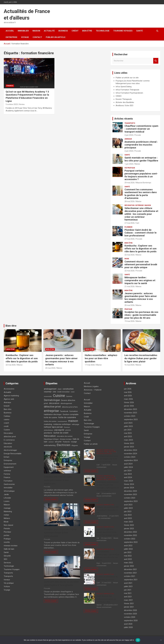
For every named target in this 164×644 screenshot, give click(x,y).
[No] (161, 640)
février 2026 (129, 402)
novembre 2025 (130, 413)
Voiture (7, 586)
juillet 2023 (128, 508)
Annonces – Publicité (93, 390)
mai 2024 (128, 474)
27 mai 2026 (129, 223)
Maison (36, 31)
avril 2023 (128, 518)
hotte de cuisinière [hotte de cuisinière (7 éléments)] (67, 417)
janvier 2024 (129, 488)
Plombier (128, 227)
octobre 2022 (130, 539)
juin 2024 (128, 471)
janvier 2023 (129, 529)
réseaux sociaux (11, 546)
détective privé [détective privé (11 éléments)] (52, 407)
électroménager (10, 450)
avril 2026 (128, 396)
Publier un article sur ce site (127, 78)
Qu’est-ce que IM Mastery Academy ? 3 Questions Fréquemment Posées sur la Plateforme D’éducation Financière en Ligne (27, 96)
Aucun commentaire (104, 496)
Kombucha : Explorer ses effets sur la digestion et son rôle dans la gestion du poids (141, 249)
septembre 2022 (131, 542)
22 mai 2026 (129, 255)
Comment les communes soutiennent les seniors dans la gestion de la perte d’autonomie (141, 194)
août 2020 (128, 624)
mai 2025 (128, 433)
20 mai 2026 (129, 305)
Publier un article (56, 37)
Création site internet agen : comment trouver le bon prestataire (58, 480)
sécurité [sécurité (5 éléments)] (58, 442)
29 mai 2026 (129, 183)
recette (7, 542)
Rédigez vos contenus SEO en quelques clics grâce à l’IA (108, 510)
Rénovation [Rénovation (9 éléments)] (50, 436)
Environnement (10, 464)
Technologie (103, 31)
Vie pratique (130, 168)
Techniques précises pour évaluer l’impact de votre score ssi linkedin (107, 459)
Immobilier (23, 31)
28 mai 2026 (129, 201)
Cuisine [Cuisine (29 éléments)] (59, 396)
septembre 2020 (131, 621)
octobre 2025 (130, 416)
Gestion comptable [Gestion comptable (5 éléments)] (71, 415)
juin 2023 (128, 511)
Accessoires (9, 389)
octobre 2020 (130, 617)
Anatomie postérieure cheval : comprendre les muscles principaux (141, 145)
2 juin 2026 (129, 135)
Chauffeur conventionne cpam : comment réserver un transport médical (141, 129)
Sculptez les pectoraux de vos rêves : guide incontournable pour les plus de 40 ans (141, 315)
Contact (37, 37)
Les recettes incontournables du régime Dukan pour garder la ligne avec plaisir (141, 358)
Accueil (10, 31)
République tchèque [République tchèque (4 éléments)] (51, 439)
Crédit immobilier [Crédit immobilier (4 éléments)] (63, 392)
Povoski (138, 135)
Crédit (75, 31)
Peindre (7, 529)
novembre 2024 (130, 454)
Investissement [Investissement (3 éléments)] (62, 421)
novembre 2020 (130, 614)
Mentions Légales (91, 386)
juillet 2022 (128, 549)
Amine (22, 104)
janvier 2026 (129, 406)
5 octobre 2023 (12, 104)
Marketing (8, 511)
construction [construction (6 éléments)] (68, 389)
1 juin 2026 (129, 164)
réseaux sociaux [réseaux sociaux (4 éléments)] (66, 439)
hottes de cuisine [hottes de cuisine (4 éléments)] (50, 421)
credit (6, 426)
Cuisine (7, 430)
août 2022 (128, 546)
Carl (137, 223)
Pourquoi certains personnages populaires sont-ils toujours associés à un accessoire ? (141, 175)
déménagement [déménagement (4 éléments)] (66, 403)
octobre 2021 (130, 576)
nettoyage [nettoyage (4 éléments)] (75, 424)
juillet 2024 (128, 467)
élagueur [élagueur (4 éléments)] (75, 445)
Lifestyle (7, 498)
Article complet (51, 499)
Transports (130, 123)
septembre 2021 (131, 580)
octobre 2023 (130, 498)
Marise (137, 164)
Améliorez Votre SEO (124, 106)
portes (7, 535)
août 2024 (128, 464)
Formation (8, 481)
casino (7, 419)
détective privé (10, 437)
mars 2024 (128, 481)
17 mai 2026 (90, 365)
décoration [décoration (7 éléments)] (54, 403)
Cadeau (7, 416)
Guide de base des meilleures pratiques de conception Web (106, 599)
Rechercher (156, 61)
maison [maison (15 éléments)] (73, 421)
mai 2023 (128, 515)
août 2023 (128, 505)
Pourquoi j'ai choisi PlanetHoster (129, 81)
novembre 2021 (130, 573)
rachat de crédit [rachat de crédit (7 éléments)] (61, 433)
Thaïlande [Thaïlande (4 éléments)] (66, 442)
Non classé (8, 525)
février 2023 (129, 525)
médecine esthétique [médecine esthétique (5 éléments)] (62, 424)
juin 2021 (128, 590)
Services (7, 563)
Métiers (7, 518)
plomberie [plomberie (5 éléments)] (48, 433)
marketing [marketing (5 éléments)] (48, 424)
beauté (7, 406)
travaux (7, 580)
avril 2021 (128, 597)
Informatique (9, 491)
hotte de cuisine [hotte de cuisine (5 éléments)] (51, 418)
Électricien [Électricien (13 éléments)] (64, 445)
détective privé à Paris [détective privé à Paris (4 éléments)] (70, 407)
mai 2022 (128, 556)
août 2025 (128, 423)
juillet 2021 (128, 586)
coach (6, 423)
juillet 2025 (128, 426)
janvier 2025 (129, 447)
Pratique (128, 309)
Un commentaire (104, 518)
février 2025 (129, 443)
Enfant (7, 457)
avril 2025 (128, 437)
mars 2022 (128, 563)
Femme (7, 474)
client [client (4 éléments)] (60, 389)
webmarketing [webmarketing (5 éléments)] (50, 445)
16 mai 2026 (129, 365)
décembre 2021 (130, 569)
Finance (10, 86)
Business (63, 31)
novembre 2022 (130, 535)
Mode (127, 259)
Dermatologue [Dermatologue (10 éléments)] (52, 400)
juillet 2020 (128, 627)
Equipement (9, 467)
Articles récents (124, 119)
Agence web (9, 399)
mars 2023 (128, 522)
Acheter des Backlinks (125, 102)
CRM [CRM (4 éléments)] (54, 392)
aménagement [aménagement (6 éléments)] (50, 389)
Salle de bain (9, 549)
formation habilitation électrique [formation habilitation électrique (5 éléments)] (61, 413)
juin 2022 (128, 552)
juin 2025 (128, 430)
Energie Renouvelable (13, 454)
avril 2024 (128, 477)
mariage (7, 508)
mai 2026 (128, 392)
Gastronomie (9, 484)
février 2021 (129, 603)
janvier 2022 (129, 566)
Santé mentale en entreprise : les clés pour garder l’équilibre (141, 159)
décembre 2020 (130, 610)
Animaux (128, 139)
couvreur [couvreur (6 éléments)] (48, 392)
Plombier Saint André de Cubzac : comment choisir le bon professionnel (141, 233)
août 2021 (128, 583)
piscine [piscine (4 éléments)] (68, 430)
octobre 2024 (130, 457)
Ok (138, 640)
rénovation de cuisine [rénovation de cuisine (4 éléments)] (65, 436)
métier (6, 515)
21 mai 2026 (129, 286)
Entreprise (12, 37)
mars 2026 (128, 399)
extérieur (140, 205)
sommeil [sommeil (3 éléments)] (51, 442)
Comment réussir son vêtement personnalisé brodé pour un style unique (141, 264)
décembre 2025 (130, 409)
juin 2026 (128, 389)
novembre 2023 (130, 494)
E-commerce (9, 440)
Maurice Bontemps (143, 183)
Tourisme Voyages (123, 31)
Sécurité (7, 556)
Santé (140, 31)
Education (8, 443)
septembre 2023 (131, 501)
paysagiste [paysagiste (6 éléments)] (59, 430)
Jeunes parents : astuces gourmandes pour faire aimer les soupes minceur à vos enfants (141, 298)
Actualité (49, 31)
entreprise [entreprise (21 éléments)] (51, 411)
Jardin (6, 494)
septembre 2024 (131, 460)
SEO (6, 559)
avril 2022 (128, 559)
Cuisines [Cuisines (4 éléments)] (69, 396)
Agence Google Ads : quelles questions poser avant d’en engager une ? (107, 532)
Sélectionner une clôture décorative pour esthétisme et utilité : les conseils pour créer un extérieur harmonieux (141, 214)
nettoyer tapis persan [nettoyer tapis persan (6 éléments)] (53, 427)
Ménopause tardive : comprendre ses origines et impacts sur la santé (140, 280)
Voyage (25, 37)
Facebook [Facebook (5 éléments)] (64, 411)
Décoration (130, 205)
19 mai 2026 (129, 321)
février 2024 (129, 484)
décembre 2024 (130, 450)
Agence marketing (11, 396)
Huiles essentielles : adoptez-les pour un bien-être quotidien (101, 358)
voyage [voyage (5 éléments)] (74, 442)
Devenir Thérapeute (124, 99)
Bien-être (87, 31)
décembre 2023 (130, 491)
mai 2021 (128, 593)
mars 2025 (128, 440)
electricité (8, 447)
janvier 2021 (129, 607)
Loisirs (7, 501)
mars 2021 (128, 600)
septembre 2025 (131, 419)
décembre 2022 (130, 532)
